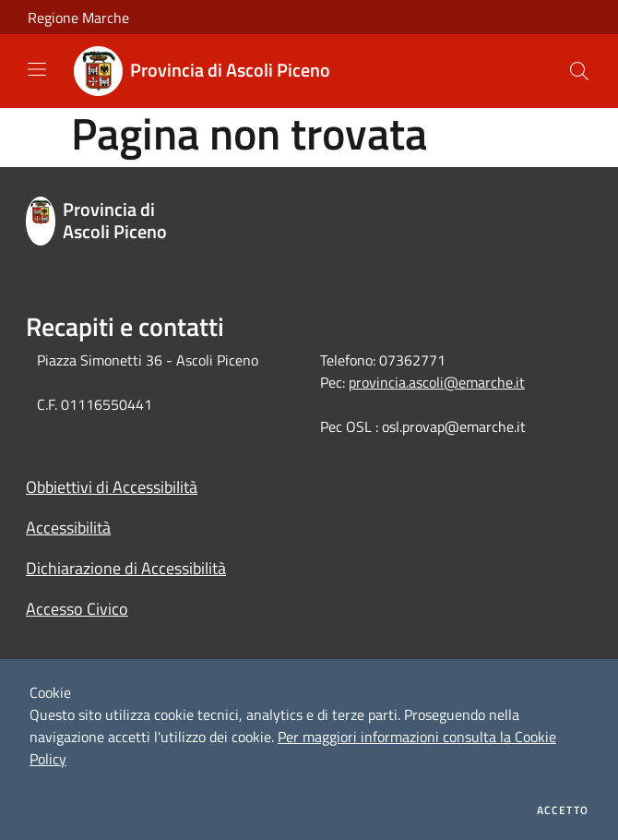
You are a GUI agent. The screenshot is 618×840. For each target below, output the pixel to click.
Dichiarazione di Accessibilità (126, 568)
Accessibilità (68, 528)
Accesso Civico (77, 609)
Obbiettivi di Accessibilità (112, 487)
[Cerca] (579, 71)
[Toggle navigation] (37, 69)
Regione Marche (78, 18)
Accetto (563, 810)
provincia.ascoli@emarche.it (437, 382)
